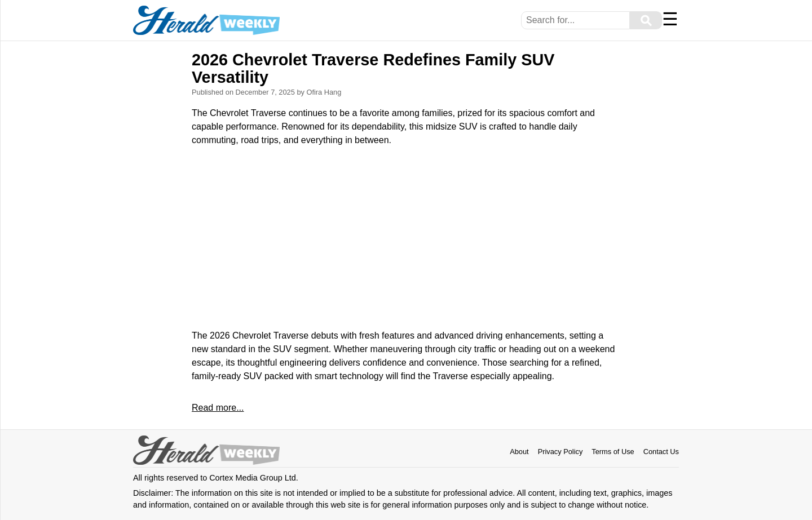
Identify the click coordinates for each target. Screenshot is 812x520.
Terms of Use (613, 452)
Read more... (218, 408)
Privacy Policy (561, 452)
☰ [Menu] (670, 19)
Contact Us (661, 452)
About (519, 452)
